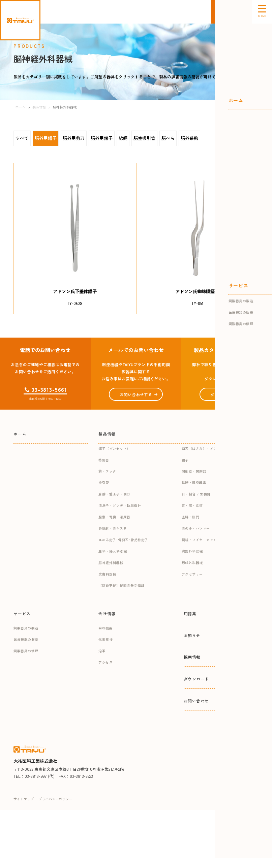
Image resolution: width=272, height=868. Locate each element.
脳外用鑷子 (46, 138)
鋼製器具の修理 (26, 651)
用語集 (190, 613)
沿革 (102, 651)
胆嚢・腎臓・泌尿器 (114, 517)
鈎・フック (107, 471)
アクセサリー (192, 574)
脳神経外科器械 (111, 563)
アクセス (105, 662)
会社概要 (105, 628)
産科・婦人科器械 (113, 551)
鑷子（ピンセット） (114, 448)
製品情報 (107, 434)
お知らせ (192, 635)
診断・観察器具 (194, 482)
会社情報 (107, 613)
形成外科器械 (192, 563)
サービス (22, 613)
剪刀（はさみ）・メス (199, 448)
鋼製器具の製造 (26, 628)
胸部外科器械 (192, 551)
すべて (22, 138)
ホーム (20, 434)
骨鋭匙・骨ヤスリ (113, 528)
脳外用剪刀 (74, 138)
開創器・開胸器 (194, 471)
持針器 (104, 460)
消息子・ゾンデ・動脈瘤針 (120, 505)
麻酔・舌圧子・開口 (114, 494)
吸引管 (104, 482)
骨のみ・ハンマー (196, 528)
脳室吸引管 (144, 138)
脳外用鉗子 (102, 138)
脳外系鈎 (189, 138)
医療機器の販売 (26, 639)
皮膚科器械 (107, 574)
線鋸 (123, 138)
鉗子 (185, 460)
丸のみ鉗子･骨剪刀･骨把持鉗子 (123, 540)
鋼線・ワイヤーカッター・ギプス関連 (212, 540)
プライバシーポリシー (55, 799)
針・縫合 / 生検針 (196, 494)
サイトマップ (24, 799)
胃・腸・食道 (192, 505)
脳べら (168, 138)
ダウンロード (197, 679)
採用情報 (192, 657)
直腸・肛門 (191, 517)
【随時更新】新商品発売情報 (122, 585)
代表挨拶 (105, 639)
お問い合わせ (197, 701)
